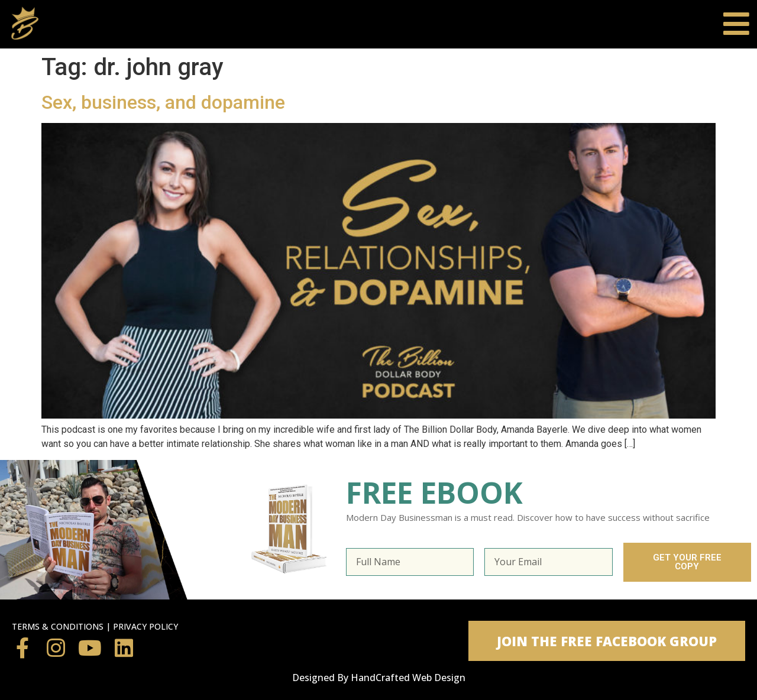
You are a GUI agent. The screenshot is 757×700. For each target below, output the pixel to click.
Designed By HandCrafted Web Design (379, 678)
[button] (607, 641)
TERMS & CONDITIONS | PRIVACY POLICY (95, 626)
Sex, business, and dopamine (163, 102)
